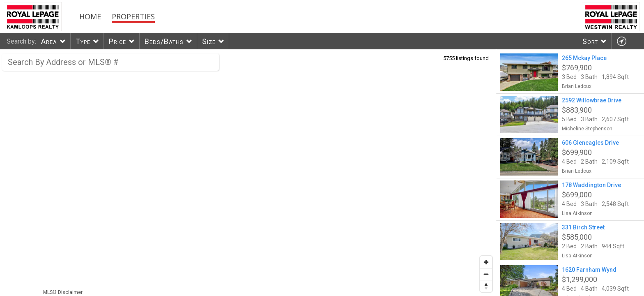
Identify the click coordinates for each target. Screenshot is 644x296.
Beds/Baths (164, 41)
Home (90, 16)
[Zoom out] (486, 274)
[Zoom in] (486, 262)
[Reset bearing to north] (486, 286)
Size (209, 41)
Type (83, 41)
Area (49, 41)
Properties (133, 16)
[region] (248, 173)
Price (117, 41)
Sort (590, 41)
